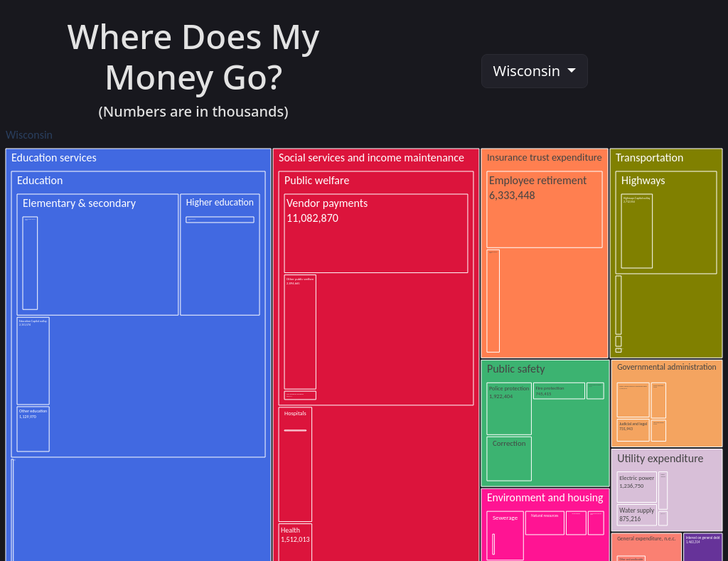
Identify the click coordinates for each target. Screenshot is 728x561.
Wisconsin (529, 71)
